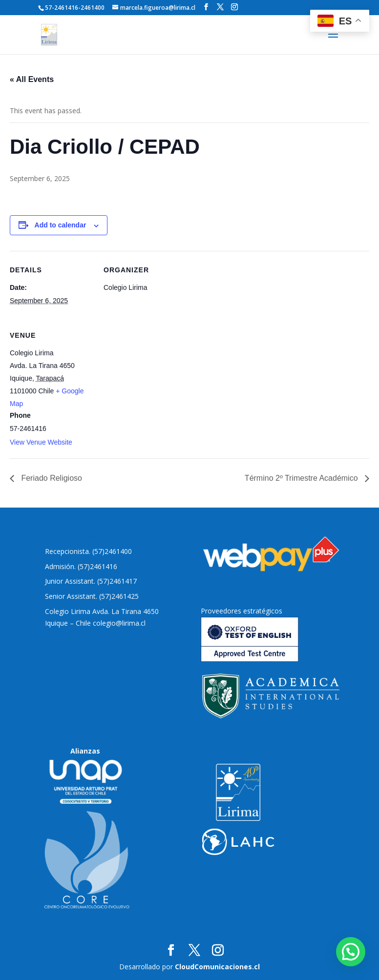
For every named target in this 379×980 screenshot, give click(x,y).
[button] (351, 952)
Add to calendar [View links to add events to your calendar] (61, 225)
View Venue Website (41, 442)
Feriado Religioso (51, 478)
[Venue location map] (155, 383)
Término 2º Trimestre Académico (302, 478)
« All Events (32, 79)
